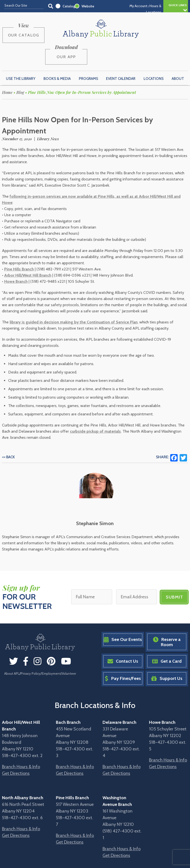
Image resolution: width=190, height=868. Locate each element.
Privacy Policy (31, 650)
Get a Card (167, 638)
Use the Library (21, 55)
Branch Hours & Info (21, 743)
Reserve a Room (167, 619)
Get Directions (16, 750)
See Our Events (123, 616)
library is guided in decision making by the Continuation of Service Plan (74, 299)
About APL (12, 650)
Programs (88, 55)
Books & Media (57, 55)
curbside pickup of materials (95, 408)
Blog (20, 69)
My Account (138, 6)
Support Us (167, 655)
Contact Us (123, 638)
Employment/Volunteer (59, 650)
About (178, 55)
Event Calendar (121, 55)
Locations (154, 55)
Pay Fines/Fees (123, 655)
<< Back (8, 434)
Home (7, 69)
